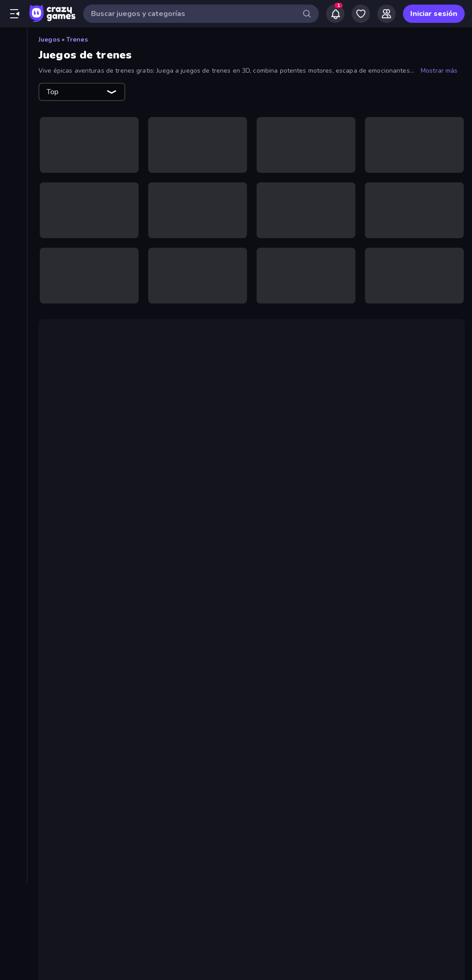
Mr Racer (207, 616)
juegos (78, 525)
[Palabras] (13, 346)
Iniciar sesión (434, 14)
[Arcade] (13, 190)
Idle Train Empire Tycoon (114, 675)
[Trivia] (13, 392)
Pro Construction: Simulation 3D (128, 730)
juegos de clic (252, 525)
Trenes (77, 40)
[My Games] (361, 14)
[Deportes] (13, 268)
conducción (150, 605)
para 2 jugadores (139, 627)
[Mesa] (13, 330)
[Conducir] (13, 252)
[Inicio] (13, 43)
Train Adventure (186, 477)
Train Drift (88, 763)
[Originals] (13, 120)
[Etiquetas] (13, 415)
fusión (149, 525)
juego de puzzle (195, 408)
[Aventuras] (13, 206)
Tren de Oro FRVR (84, 408)
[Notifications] (335, 14)
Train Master (93, 752)
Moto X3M (366, 616)
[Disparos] (13, 283)
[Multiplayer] (13, 136)
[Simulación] (13, 377)
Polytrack (171, 616)
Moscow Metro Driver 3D (115, 708)
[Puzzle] (13, 361)
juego (243, 477)
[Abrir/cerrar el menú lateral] (15, 14)
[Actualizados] (13, 105)
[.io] (13, 314)
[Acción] (13, 175)
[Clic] (13, 237)
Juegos (49, 40)
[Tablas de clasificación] (13, 151)
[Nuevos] (13, 74)
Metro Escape (95, 697)
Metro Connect (97, 719)
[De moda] (13, 89)
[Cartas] (13, 221)
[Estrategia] (13, 299)
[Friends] (386, 14)
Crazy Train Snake (102, 774)
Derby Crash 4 (96, 686)
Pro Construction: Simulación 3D (161, 547)
